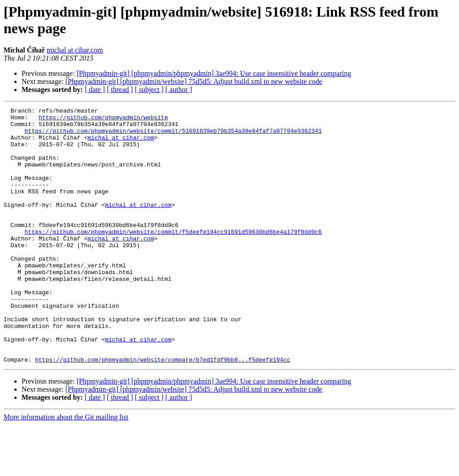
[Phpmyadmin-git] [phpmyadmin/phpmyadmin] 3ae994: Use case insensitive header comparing (214, 73)
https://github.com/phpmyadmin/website (103, 120)
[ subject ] (149, 90)
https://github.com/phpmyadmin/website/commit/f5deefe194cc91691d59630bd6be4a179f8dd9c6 (173, 257)
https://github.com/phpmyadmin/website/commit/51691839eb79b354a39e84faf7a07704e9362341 (173, 136)
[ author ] (179, 90)
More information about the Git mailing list (66, 468)
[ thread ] (120, 90)
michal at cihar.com (75, 50)
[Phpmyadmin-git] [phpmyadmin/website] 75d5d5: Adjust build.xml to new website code (194, 81)
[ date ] (95, 90)
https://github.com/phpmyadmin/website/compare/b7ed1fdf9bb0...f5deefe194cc (162, 410)
